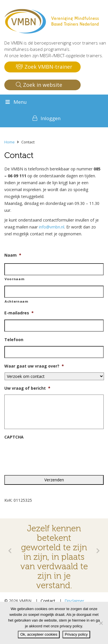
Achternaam (17, 301)
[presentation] (48, 455)
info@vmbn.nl (52, 227)
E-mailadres (19, 313)
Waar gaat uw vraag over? (34, 366)
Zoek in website (39, 85)
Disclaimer (74, 601)
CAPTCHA (14, 437)
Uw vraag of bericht (27, 388)
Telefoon (14, 340)
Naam (13, 255)
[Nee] (101, 623)
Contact (48, 601)
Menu (16, 102)
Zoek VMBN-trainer (44, 67)
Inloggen (51, 118)
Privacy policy (76, 634)
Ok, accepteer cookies (39, 634)
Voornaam (15, 279)
